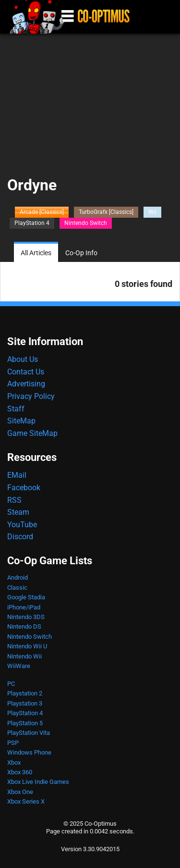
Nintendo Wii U (27, 646)
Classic (17, 588)
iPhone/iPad (24, 607)
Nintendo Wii (24, 656)
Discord (20, 537)
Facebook (24, 488)
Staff (16, 409)
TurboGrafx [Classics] (106, 212)
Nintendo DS (24, 626)
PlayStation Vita (29, 733)
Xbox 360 (20, 772)
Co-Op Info (81, 253)
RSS (14, 500)
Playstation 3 (25, 703)
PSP (13, 743)
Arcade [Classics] (42, 212)
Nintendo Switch (86, 223)
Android (18, 577)
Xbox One (20, 792)
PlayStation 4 (32, 223)
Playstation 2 (25, 693)
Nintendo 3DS (26, 617)
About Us (23, 359)
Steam (18, 512)
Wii (152, 212)
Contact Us (26, 372)
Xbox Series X (26, 801)
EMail (17, 475)
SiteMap (21, 421)
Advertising (26, 384)
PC (11, 684)
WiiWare (19, 666)
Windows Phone (29, 752)
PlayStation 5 (25, 723)
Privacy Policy (31, 396)
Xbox (14, 763)
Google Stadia (26, 597)
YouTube (22, 525)
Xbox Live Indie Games (38, 782)
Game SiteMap (32, 433)
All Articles (36, 253)
